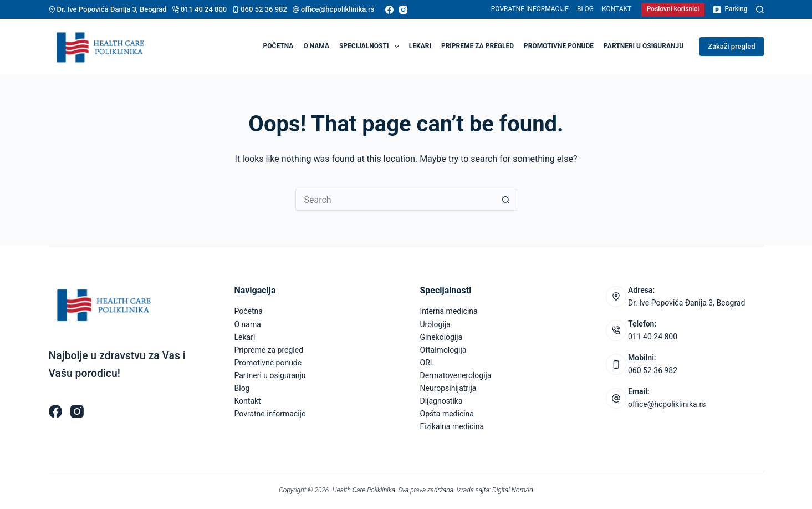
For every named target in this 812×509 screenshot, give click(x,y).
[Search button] (506, 200)
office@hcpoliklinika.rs (338, 9)
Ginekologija (441, 337)
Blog (585, 9)
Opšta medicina (447, 414)
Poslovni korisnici (673, 9)
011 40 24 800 (204, 9)
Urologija (435, 324)
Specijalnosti (371, 47)
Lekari (420, 46)
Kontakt (617, 9)
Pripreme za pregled (478, 46)
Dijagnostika (441, 401)
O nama (316, 46)
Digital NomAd (513, 490)
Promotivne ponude (559, 46)
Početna (279, 46)
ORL (427, 363)
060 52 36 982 (264, 9)
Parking (730, 9)
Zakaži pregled (731, 46)
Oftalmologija (443, 350)
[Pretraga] (760, 9)
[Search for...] (395, 200)
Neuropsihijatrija (448, 388)
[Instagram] (403, 10)
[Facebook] (389, 10)
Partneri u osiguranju (644, 46)
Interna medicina (449, 311)
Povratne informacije (530, 9)
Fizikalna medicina (452, 426)
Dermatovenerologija (456, 375)
